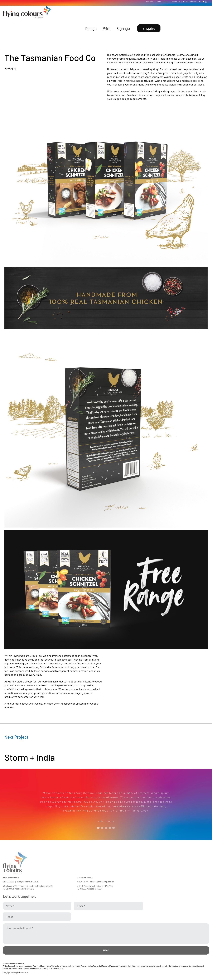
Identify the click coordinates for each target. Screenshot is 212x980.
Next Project (16, 737)
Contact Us (175, 2)
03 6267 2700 (82, 882)
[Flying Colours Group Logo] (27, 7)
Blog (166, 2)
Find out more (13, 704)
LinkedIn (81, 704)
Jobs (159, 2)
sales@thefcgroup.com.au (28, 882)
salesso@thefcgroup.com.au (102, 882)
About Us (150, 2)
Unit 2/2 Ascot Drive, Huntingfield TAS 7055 (95, 886)
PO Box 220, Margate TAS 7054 (90, 889)
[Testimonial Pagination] (98, 828)
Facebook (66, 704)
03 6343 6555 (9, 882)
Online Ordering (190, 2)
